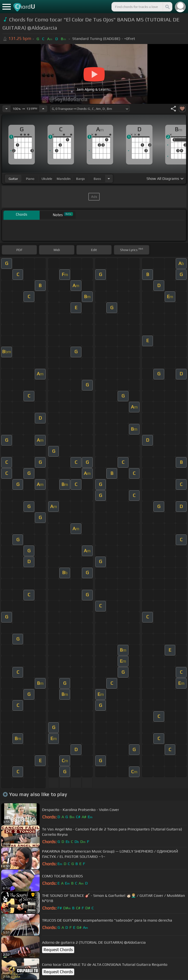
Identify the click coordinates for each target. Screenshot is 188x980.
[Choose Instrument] (109, 179)
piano (30, 179)
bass (97, 179)
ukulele (47, 179)
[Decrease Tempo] (6, 109)
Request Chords (58, 950)
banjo (80, 179)
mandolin (64, 179)
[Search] (167, 7)
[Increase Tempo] (43, 109)
